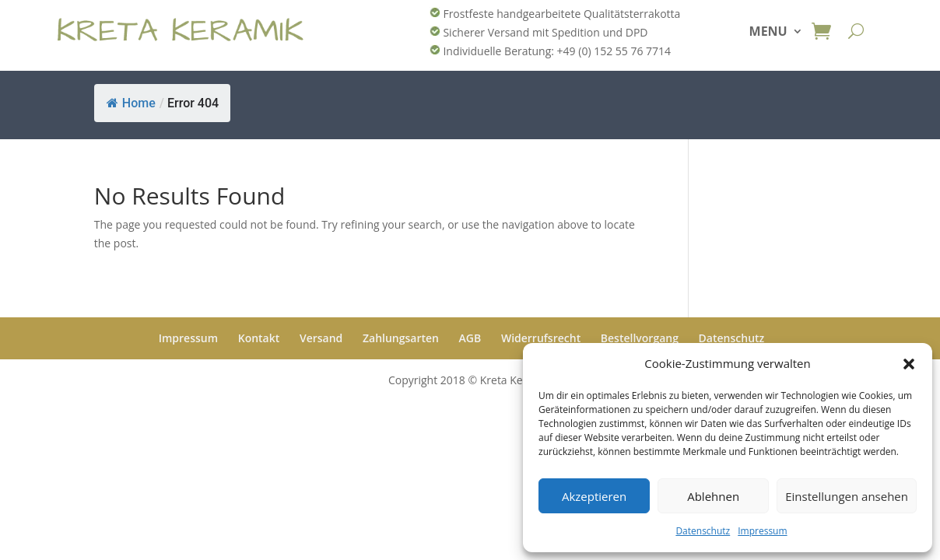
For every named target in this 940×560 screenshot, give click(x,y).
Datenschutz (703, 531)
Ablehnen (713, 496)
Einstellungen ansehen (847, 496)
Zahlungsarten (401, 338)
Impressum (762, 531)
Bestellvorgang (640, 338)
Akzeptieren (594, 496)
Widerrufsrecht (541, 338)
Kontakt (259, 338)
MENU (768, 33)
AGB (470, 338)
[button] (909, 364)
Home (131, 103)
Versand (321, 338)
